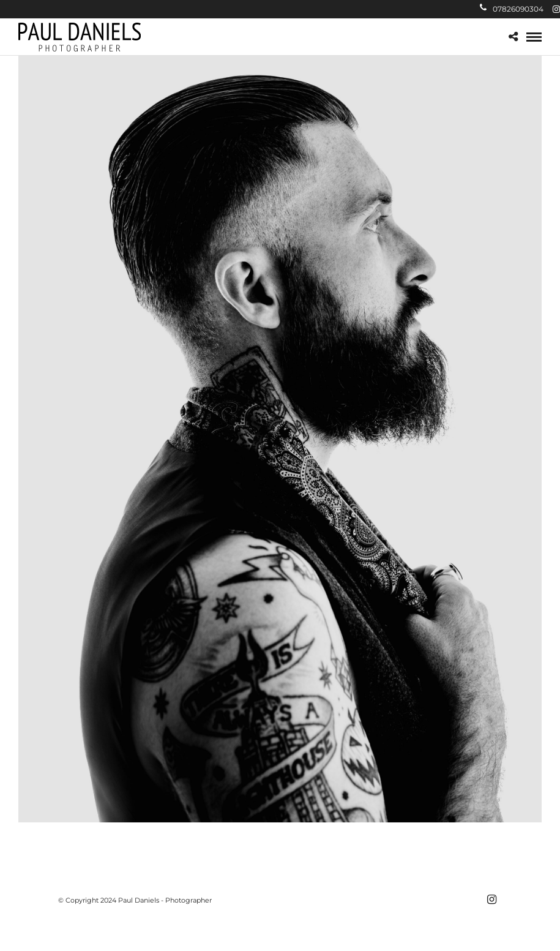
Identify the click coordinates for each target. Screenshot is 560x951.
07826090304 (512, 9)
